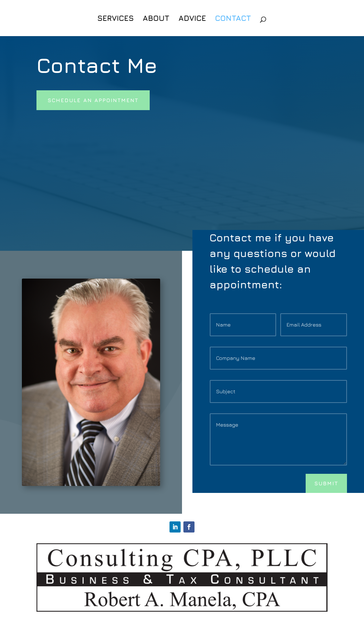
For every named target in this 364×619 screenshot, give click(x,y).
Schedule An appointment (93, 100)
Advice (192, 19)
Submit (326, 483)
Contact (233, 19)
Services (115, 19)
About (156, 19)
